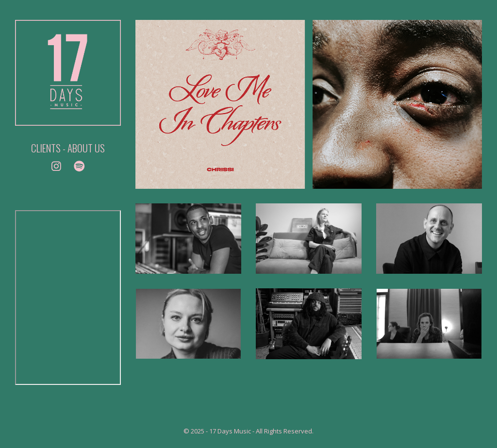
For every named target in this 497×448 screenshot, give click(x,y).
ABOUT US (86, 148)
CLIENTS (46, 148)
